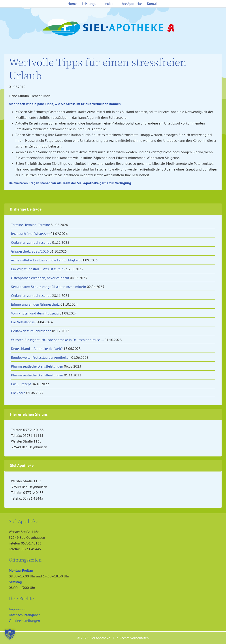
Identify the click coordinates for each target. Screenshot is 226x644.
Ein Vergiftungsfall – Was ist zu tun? (38, 269)
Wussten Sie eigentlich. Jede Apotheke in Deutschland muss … (57, 340)
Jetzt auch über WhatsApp (30, 234)
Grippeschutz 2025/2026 (30, 251)
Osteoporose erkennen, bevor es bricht (40, 278)
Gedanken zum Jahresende (31, 242)
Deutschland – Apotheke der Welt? (37, 349)
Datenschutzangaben (25, 615)
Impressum (17, 609)
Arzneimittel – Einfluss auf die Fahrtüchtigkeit (45, 260)
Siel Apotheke (113, 27)
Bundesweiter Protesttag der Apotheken (41, 357)
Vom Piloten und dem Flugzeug (35, 313)
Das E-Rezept (21, 384)
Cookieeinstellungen (24, 621)
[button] (10, 634)
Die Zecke (18, 393)
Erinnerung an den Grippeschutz (35, 304)
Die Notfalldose (23, 322)
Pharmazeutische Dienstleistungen (37, 366)
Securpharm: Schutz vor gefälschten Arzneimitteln (49, 287)
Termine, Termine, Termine (30, 225)
